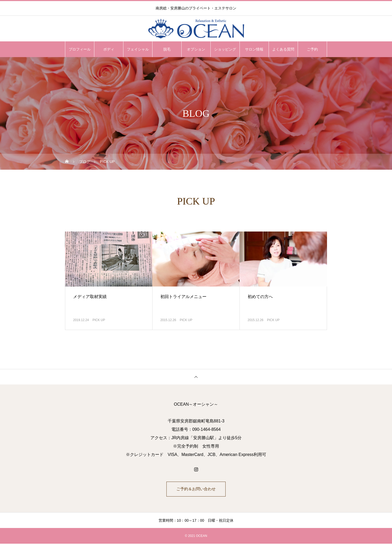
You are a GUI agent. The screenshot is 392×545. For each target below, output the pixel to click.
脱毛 (167, 49)
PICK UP (99, 320)
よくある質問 (283, 49)
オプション (196, 49)
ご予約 (312, 49)
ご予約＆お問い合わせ (196, 490)
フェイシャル (138, 49)
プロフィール (80, 49)
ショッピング (225, 49)
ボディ (109, 49)
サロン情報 (254, 49)
